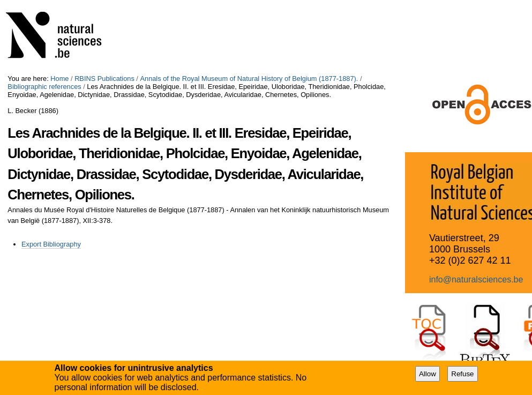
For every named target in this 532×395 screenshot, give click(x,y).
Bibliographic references (44, 87)
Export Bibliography (51, 244)
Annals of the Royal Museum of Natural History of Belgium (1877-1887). (249, 79)
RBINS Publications (104, 79)
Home (59, 79)
